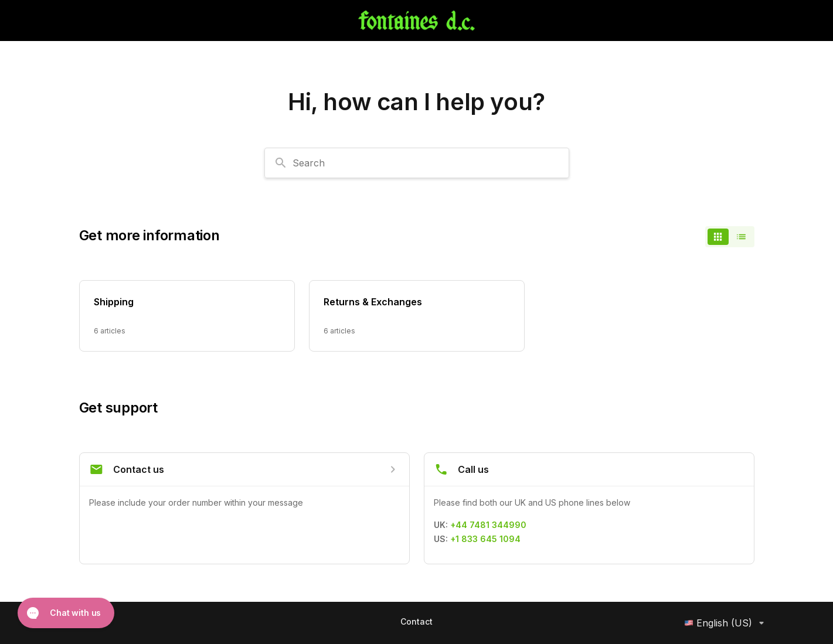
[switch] (730, 237)
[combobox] (417, 163)
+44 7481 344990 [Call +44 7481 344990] (488, 525)
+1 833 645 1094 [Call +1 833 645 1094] (485, 539)
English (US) (726, 623)
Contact (416, 621)
